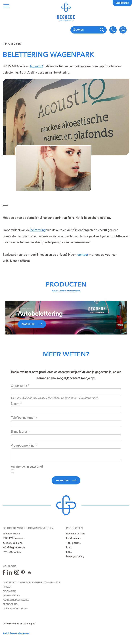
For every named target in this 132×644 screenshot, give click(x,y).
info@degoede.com (123, 30)
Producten (66, 284)
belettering (38, 230)
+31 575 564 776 (13, 543)
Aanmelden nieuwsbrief (27, 467)
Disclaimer (9, 591)
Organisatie (19, 386)
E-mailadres (19, 432)
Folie (69, 552)
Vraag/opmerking (23, 446)
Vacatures (122, 3)
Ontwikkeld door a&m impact (20, 624)
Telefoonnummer (23, 418)
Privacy (7, 587)
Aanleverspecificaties (16, 600)
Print (69, 547)
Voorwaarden (11, 596)
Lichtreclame (74, 538)
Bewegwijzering (75, 557)
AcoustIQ (36, 66)
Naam (15, 404)
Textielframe (73, 543)
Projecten (13, 44)
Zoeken (78, 30)
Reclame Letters (76, 534)
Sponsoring (10, 604)
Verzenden (62, 480)
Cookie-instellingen (15, 609)
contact (83, 255)
